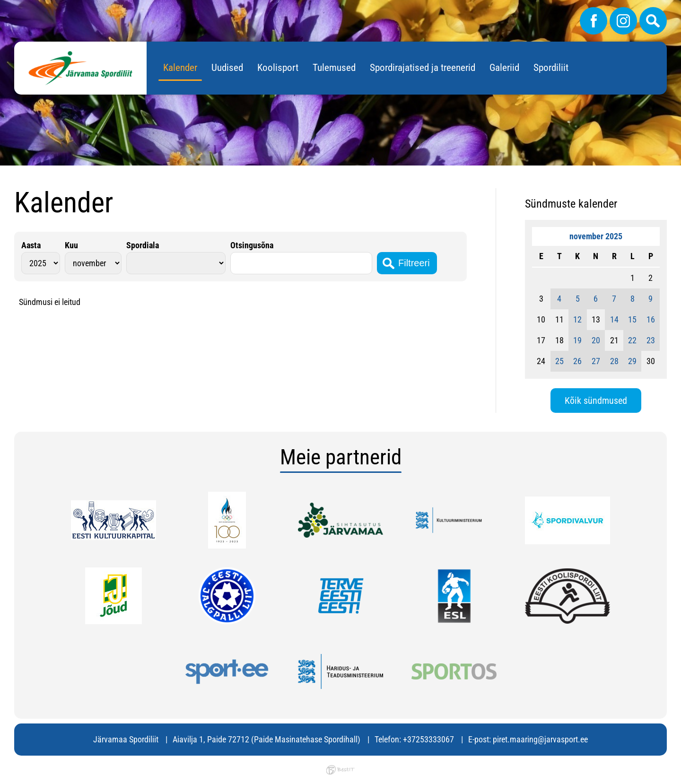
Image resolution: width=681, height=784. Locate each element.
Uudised (227, 68)
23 (651, 340)
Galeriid (504, 68)
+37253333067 (428, 739)
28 (614, 361)
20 (596, 340)
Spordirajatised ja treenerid (423, 68)
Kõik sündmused (596, 401)
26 (577, 361)
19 (577, 340)
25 (559, 361)
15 (632, 319)
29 (632, 361)
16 (651, 319)
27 (596, 361)
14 (614, 319)
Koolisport (278, 68)
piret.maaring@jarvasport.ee (540, 739)
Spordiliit (551, 68)
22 (632, 340)
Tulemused (334, 68)
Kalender (180, 68)
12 (577, 319)
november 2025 (596, 236)
